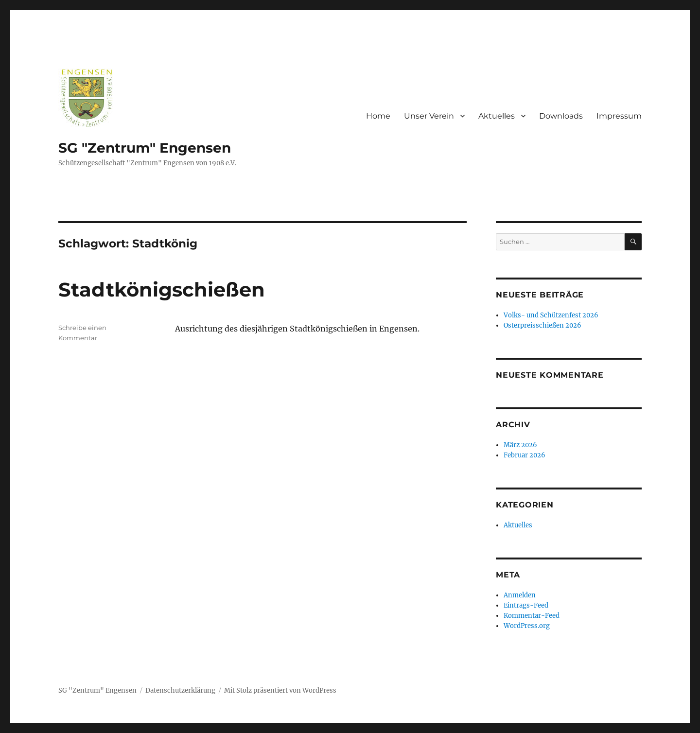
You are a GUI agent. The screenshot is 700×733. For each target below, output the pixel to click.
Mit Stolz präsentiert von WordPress (280, 690)
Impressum (619, 116)
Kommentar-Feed (532, 616)
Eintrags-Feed (526, 605)
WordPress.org (527, 626)
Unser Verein (429, 116)
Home (378, 116)
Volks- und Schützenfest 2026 (551, 315)
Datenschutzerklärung (180, 690)
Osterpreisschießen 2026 (542, 325)
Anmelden (520, 595)
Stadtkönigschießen (162, 289)
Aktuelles (497, 116)
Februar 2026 (525, 455)
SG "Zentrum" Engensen (145, 148)
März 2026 (520, 445)
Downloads (561, 116)
